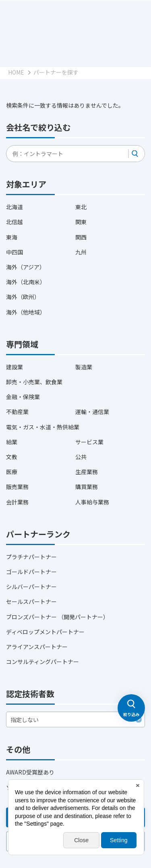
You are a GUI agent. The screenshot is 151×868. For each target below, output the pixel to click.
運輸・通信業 (92, 412)
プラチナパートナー (31, 557)
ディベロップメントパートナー (45, 632)
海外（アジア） (26, 267)
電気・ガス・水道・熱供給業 (43, 427)
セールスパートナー (31, 602)
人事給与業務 (92, 502)
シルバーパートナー (31, 587)
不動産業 (17, 412)
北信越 (14, 222)
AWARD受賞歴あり (30, 772)
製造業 (84, 367)
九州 (81, 252)
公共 (81, 457)
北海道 (14, 207)
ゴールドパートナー (31, 572)
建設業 (14, 367)
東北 (81, 207)
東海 (12, 237)
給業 (12, 442)
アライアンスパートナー (37, 647)
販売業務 (17, 487)
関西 (81, 237)
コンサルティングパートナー (42, 662)
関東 (81, 222)
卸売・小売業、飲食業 (34, 382)
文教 (12, 457)
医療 (12, 472)
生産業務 (87, 472)
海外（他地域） (26, 312)
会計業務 (17, 502)
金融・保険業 (23, 397)
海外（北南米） (26, 282)
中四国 (14, 252)
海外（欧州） (23, 297)
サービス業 (89, 442)
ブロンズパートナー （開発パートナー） (57, 617)
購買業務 (87, 487)
